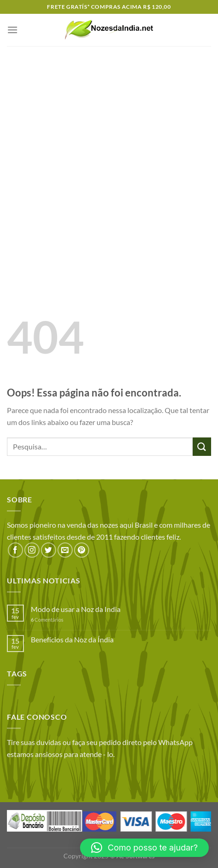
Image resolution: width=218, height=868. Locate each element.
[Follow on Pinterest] (82, 550)
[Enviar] (202, 446)
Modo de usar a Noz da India (76, 609)
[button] (144, 848)
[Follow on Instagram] (32, 550)
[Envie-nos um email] (65, 550)
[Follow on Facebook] (15, 550)
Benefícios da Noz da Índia (72, 639)
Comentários (47, 620)
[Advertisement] (109, 160)
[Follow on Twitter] (49, 550)
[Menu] (12, 30)
